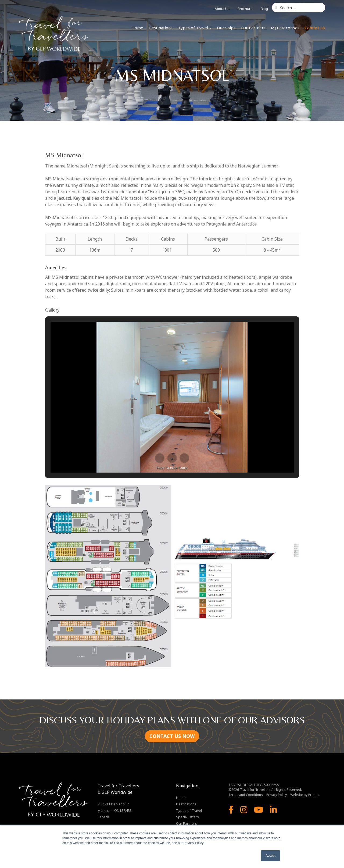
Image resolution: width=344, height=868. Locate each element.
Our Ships (226, 28)
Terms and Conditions (246, 795)
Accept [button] (270, 856)
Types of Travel (195, 28)
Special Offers (187, 817)
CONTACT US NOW (172, 736)
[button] (160, 458)
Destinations (161, 28)
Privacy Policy (277, 795)
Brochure (245, 9)
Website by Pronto (304, 795)
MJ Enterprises (285, 28)
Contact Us (315, 28)
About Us (222, 9)
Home (137, 28)
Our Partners (253, 28)
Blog (264, 9)
